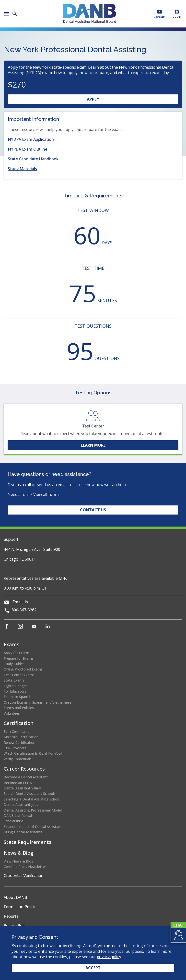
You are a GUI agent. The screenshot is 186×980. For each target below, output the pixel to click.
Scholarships (14, 821)
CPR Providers (15, 748)
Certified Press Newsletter (25, 867)
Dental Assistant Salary (22, 788)
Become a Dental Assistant (26, 777)
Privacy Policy (16, 926)
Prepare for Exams (19, 658)
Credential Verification (23, 876)
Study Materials (22, 169)
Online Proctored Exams (23, 669)
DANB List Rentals (19, 816)
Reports (11, 916)
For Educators (15, 691)
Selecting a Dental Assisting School (32, 799)
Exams (12, 644)
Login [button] (177, 14)
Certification (19, 723)
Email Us (20, 602)
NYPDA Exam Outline (28, 149)
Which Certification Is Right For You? (33, 753)
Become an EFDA (18, 783)
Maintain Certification (21, 737)
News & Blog (18, 853)
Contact (160, 17)
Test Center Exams (19, 675)
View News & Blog (19, 861)
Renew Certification (19, 742)
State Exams (14, 680)
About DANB (15, 897)
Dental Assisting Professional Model (33, 810)
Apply (102, 100)
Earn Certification (18, 731)
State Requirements (28, 842)
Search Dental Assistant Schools (30, 793)
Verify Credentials (18, 759)
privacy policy (109, 957)
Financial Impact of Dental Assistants (34, 827)
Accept (93, 968)
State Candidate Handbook (33, 159)
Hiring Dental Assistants (23, 832)
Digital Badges (16, 686)
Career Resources (24, 769)
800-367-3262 (24, 610)
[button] (178, 935)
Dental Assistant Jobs (21, 805)
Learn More (93, 445)
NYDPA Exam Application (31, 139)
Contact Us (93, 510)
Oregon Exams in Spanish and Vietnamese (38, 702)
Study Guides (14, 664)
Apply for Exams (17, 653)
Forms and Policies (19, 708)
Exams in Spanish (17, 697)
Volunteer (12, 713)
